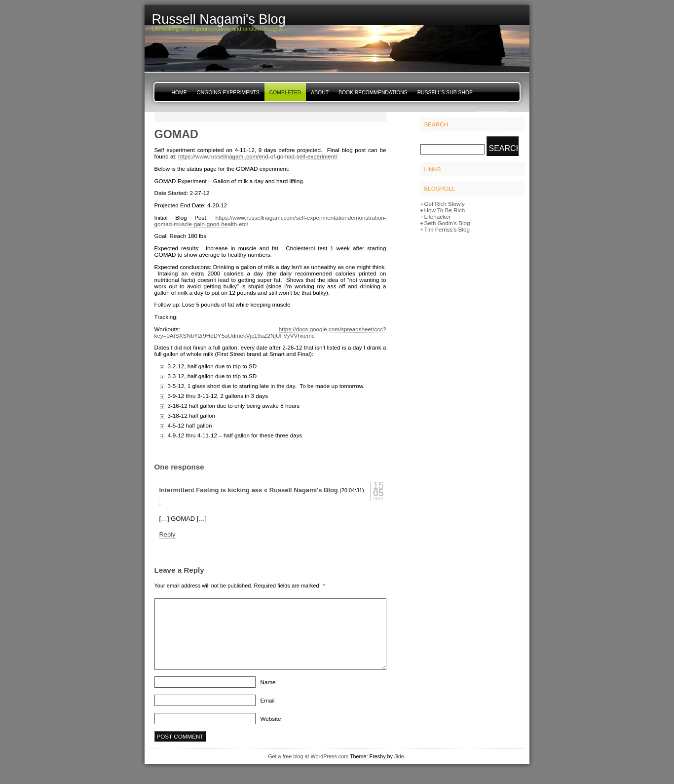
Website (271, 719)
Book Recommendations (373, 93)
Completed (285, 93)
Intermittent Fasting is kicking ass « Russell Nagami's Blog (249, 490)
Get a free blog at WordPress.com (308, 756)
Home (179, 93)
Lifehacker (438, 216)
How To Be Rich (445, 210)
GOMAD (176, 134)
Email (268, 700)
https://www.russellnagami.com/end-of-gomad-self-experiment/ (258, 156)
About (320, 93)
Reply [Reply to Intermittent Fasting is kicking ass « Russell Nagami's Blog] (168, 534)
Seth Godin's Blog (447, 223)
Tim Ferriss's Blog (447, 229)
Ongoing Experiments (228, 93)
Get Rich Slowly (445, 204)
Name (268, 682)
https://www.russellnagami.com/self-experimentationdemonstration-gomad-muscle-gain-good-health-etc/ (270, 221)
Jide (399, 756)
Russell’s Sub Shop (445, 93)
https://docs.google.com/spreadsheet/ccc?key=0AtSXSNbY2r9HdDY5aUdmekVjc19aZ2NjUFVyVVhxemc (270, 332)
